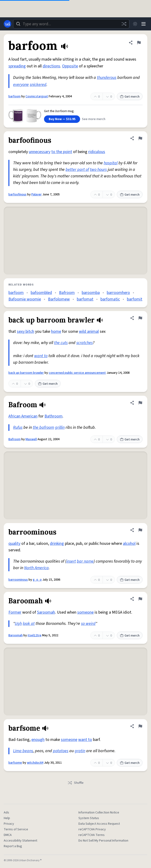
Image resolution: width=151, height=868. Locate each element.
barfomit (135, 299)
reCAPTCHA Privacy (92, 829)
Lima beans (23, 751)
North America (36, 568)
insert (71, 561)
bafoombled (41, 293)
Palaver (37, 194)
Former (15, 612)
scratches (85, 343)
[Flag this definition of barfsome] (140, 726)
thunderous (107, 78)
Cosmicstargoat (37, 96)
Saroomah (46, 612)
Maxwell (31, 439)
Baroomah (16, 635)
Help (7, 818)
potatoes (61, 751)
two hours (98, 170)
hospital (111, 163)
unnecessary (40, 152)
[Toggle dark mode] (135, 24)
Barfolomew (59, 299)
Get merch (130, 97)
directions (51, 66)
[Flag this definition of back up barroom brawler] (140, 318)
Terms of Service (16, 829)
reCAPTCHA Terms (92, 835)
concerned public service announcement (77, 373)
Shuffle (75, 783)
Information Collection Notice (99, 813)
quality (14, 544)
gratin (80, 751)
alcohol (129, 544)
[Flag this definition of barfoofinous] (140, 138)
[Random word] (124, 24)
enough (38, 740)
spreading (17, 66)
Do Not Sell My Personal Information (103, 841)
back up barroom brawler (26, 373)
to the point (62, 152)
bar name (85, 561)
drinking (57, 544)
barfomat (85, 299)
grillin (60, 427)
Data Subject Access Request (99, 824)
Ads (6, 813)
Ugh (18, 624)
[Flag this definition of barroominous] (140, 530)
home (56, 331)
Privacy (9, 824)
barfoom (15, 96)
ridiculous (97, 152)
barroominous (18, 580)
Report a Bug (13, 846)
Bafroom (67, 293)
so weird (88, 624)
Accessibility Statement (20, 841)
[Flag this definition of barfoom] (139, 43)
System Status (89, 818)
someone (85, 612)
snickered (38, 85)
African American (23, 416)
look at (29, 624)
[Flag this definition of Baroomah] (140, 599)
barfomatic (110, 299)
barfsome (15, 763)
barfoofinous (17, 194)
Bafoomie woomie (25, 299)
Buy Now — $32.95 (62, 119)
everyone (21, 85)
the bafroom (43, 427)
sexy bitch (26, 331)
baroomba (91, 293)
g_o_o (37, 580)
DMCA (8, 835)
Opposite (70, 66)
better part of (77, 170)
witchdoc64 (35, 763)
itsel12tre (35, 635)
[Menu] (144, 24)
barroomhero (118, 293)
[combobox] (71, 24)
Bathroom (53, 416)
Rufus (18, 427)
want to (41, 356)
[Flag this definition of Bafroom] (140, 403)
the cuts (61, 343)
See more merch (94, 119)
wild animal (89, 331)
